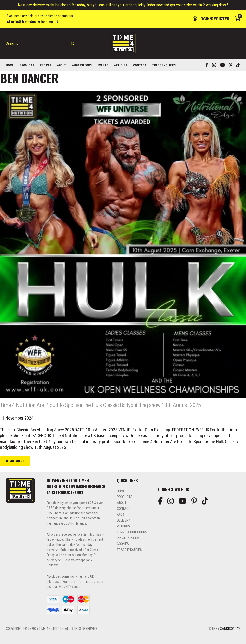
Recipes (46, 65)
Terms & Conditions (132, 542)
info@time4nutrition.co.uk (32, 22)
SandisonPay (230, 638)
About (62, 65)
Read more (15, 471)
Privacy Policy (128, 548)
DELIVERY (64, 597)
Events (103, 65)
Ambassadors (82, 65)
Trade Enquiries (164, 65)
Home (10, 65)
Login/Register (211, 19)
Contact (140, 65)
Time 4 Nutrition (123, 43)
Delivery (123, 530)
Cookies (123, 554)
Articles (121, 65)
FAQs (121, 524)
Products (27, 65)
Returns (123, 536)
